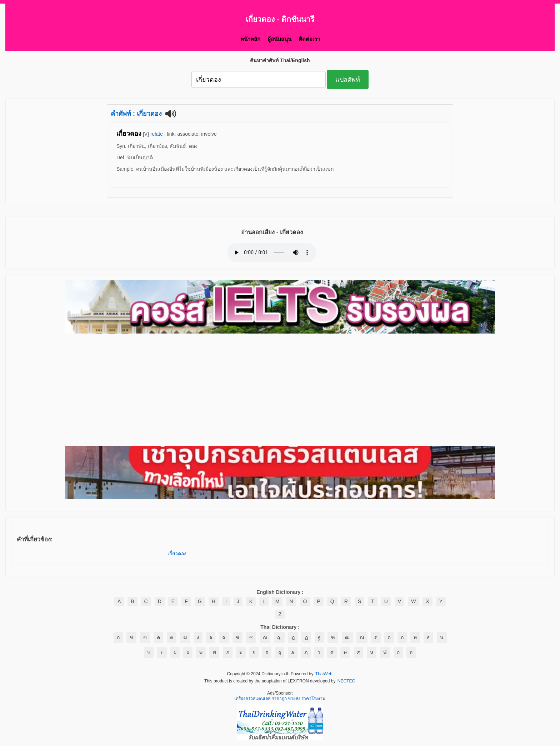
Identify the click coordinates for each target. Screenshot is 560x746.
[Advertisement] (280, 390)
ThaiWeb (324, 674)
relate (157, 134)
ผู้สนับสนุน (279, 39)
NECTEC (346, 681)
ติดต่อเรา (309, 39)
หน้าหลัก (250, 39)
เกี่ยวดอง (177, 554)
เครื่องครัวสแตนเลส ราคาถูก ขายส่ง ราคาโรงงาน (280, 699)
